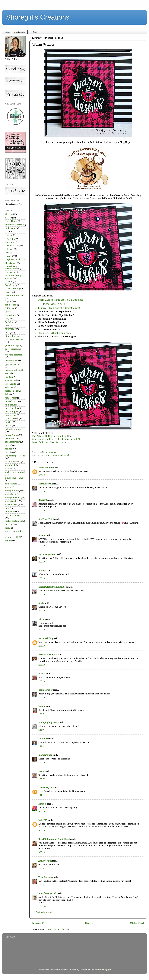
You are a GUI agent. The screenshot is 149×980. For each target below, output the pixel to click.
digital (8, 301)
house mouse (11, 361)
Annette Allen (45, 861)
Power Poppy (11, 435)
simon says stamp (14, 478)
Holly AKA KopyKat (48, 655)
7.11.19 (41, 868)
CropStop (10, 285)
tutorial (9, 524)
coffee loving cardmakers (11, 268)
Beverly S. (43, 500)
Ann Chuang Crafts (48, 893)
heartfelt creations (14, 355)
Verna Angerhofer (47, 554)
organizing (10, 415)
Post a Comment (44, 912)
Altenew (9, 214)
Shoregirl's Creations (38, 17)
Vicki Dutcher (45, 877)
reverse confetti (13, 462)
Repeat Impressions (15, 456)
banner (8, 235)
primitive (10, 438)
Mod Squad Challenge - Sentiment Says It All (56, 439)
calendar (9, 249)
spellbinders (11, 484)
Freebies (33, 32)
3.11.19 (41, 714)
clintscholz (85, 970)
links (7, 394)
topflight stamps (13, 521)
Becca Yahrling (46, 638)
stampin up (11, 494)
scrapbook (10, 465)
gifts (7, 333)
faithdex (9, 322)
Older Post (137, 923)
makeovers (10, 398)
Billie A (42, 674)
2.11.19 (42, 475)
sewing (8, 469)
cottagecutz (11, 272)
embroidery (11, 315)
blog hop (9, 239)
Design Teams (20, 32)
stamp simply (12, 491)
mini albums (11, 405)
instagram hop (12, 370)
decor (8, 292)
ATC (7, 232)
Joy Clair (9, 377)
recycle (8, 452)
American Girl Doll (14, 225)
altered (8, 218)
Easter (8, 312)
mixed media (11, 408)
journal (8, 373)
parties (8, 422)
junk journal (11, 380)
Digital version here (54, 304)
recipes (8, 449)
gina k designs (12, 336)
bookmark (10, 242)
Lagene (42, 706)
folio (7, 326)
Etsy (7, 319)
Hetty (41, 771)
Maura (42, 535)
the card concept (13, 515)
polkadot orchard (13, 429)
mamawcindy (45, 755)
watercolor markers (15, 531)
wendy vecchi (11, 537)
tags (7, 508)
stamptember (12, 501)
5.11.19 (41, 779)
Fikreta (42, 619)
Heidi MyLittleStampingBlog (53, 587)
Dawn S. (42, 804)
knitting (9, 387)
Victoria (42, 571)
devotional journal (14, 296)
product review (12, 442)
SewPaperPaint (46, 519)
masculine (10, 401)
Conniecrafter (45, 690)
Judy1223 (43, 820)
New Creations (46, 468)
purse (8, 445)
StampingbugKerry (48, 722)
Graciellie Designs (14, 340)
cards (42, 455)
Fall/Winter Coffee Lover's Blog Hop (52, 436)
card (7, 252)
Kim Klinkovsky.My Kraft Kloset (54, 839)
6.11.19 (42, 811)
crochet (9, 282)
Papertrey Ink (12, 419)
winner (8, 541)
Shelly (41, 603)
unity (7, 528)
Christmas (51, 455)
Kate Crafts (10, 384)
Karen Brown (45, 484)
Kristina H (44, 739)
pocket (8, 426)
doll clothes (10, 305)
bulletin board (12, 246)
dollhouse (10, 308)
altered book (11, 221)
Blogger (107, 970)
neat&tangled (64, 455)
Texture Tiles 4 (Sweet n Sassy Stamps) (59, 308)
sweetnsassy (11, 505)
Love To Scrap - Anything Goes (49, 442)
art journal (10, 228)
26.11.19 (42, 906)
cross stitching (12, 289)
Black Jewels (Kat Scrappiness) (55, 333)
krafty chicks (11, 391)
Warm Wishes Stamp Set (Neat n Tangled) (60, 300)
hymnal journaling (14, 364)
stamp (8, 487)
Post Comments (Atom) (57, 929)
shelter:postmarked (15, 472)
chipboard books (13, 259)
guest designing (13, 349)
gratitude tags (12, 346)
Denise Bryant (45, 788)
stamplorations (13, 498)
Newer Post (40, 923)
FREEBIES (10, 329)
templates (10, 512)
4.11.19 (42, 762)
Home (7, 32)
